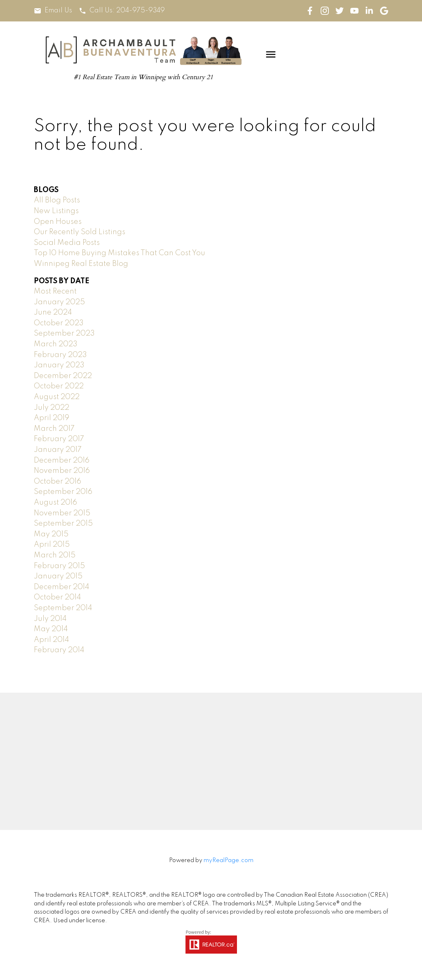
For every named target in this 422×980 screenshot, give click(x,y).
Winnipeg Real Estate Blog (81, 264)
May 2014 (51, 629)
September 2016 (63, 492)
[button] (53, 11)
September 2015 (63, 524)
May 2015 (51, 534)
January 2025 (59, 302)
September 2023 (64, 334)
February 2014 (59, 650)
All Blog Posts (57, 200)
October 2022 (59, 386)
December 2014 (62, 587)
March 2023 (56, 344)
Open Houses (58, 222)
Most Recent (55, 291)
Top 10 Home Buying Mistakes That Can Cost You (120, 253)
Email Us (58, 11)
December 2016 (62, 461)
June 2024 (53, 313)
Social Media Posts (67, 243)
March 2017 (54, 429)
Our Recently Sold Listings (80, 232)
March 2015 (55, 555)
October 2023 (59, 323)
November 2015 (62, 513)
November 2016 (62, 471)
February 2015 (59, 566)
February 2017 (59, 439)
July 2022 (52, 408)
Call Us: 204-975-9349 (127, 11)
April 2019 (52, 418)
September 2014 (63, 608)
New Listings (56, 211)
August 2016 (55, 503)
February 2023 (60, 355)
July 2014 (50, 619)
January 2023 (59, 365)
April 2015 (52, 545)
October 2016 (57, 482)
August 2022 (57, 397)
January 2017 (58, 450)
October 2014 (57, 597)
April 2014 (52, 640)
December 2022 (63, 376)
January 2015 (58, 576)
